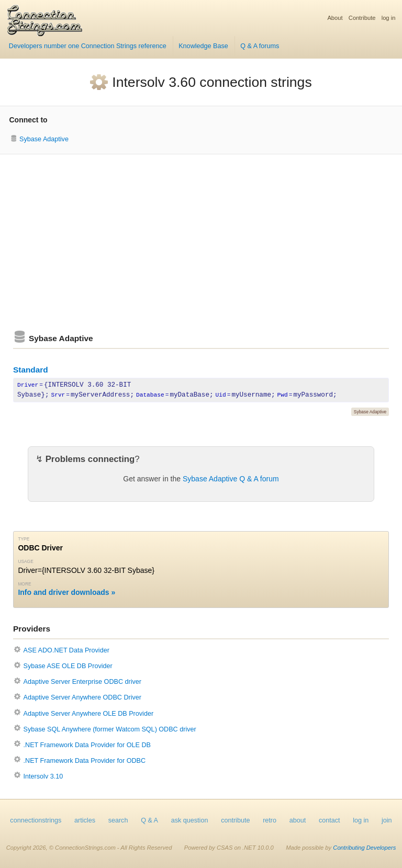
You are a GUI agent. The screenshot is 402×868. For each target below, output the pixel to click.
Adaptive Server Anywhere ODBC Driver (82, 697)
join (387, 820)
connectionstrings (36, 820)
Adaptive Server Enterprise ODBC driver (82, 682)
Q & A (149, 820)
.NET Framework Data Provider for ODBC (85, 761)
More (24, 584)
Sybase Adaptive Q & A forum (231, 479)
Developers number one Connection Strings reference (88, 46)
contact (330, 820)
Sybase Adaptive (44, 139)
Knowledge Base (203, 46)
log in (389, 18)
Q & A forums (260, 46)
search (118, 820)
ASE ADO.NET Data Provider (66, 650)
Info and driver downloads (63, 592)
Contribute (362, 18)
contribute (235, 820)
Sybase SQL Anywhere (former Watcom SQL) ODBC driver (110, 729)
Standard (31, 370)
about (298, 820)
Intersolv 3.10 (43, 776)
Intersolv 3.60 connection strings (212, 82)
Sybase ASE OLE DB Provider (68, 666)
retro (270, 820)
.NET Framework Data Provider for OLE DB (87, 745)
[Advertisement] (201, 242)
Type (24, 539)
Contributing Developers (364, 848)
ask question (190, 820)
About (335, 18)
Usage (25, 561)
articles (85, 820)
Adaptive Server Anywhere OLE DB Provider (89, 714)
